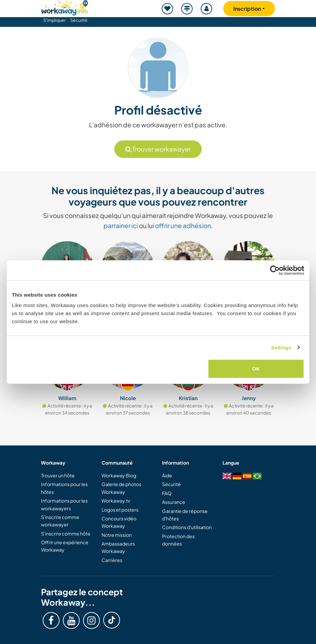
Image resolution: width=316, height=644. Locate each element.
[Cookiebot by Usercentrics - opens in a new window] (275, 270)
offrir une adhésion (183, 225)
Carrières (112, 560)
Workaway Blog (119, 475)
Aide (167, 475)
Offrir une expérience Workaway (65, 546)
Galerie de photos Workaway (121, 488)
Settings (281, 347)
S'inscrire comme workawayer (60, 521)
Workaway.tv (116, 501)
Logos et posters (120, 510)
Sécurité (79, 20)
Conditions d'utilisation (187, 527)
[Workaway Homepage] (65, 7)
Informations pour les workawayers (64, 504)
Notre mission (117, 535)
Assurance (174, 502)
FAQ (167, 493)
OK (256, 369)
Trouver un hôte (58, 475)
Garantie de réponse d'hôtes (185, 515)
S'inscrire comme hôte (66, 533)
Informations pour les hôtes (64, 488)
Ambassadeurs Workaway (118, 547)
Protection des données (178, 540)
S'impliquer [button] (54, 20)
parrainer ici (121, 225)
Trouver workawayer (158, 149)
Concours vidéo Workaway (119, 522)
